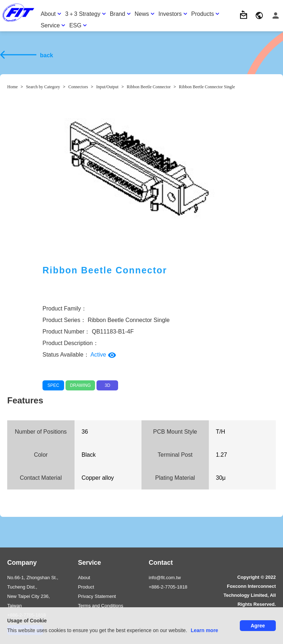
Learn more (205, 630)
